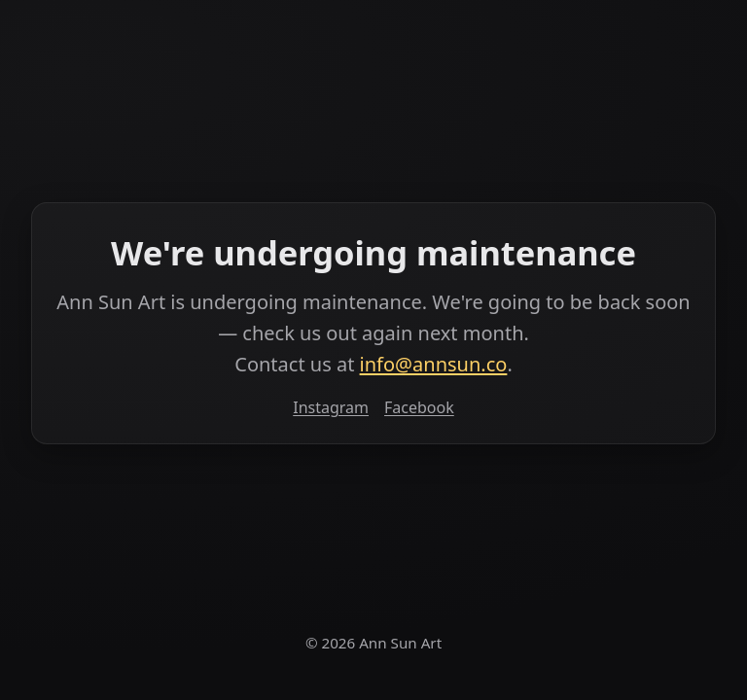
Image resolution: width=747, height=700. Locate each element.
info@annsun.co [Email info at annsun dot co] (434, 364)
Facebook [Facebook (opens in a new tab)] (419, 407)
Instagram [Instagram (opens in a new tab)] (331, 407)
